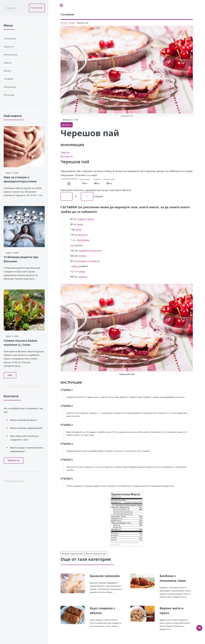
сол (72, 245)
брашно (83, 235)
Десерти (67, 125)
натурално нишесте (88, 261)
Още (10, 375)
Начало (64, 23)
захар (80, 224)
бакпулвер (83, 240)
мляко (83, 256)
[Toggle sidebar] (61, 5)
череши (83, 277)
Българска (67, 156)
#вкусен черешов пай (72, 553)
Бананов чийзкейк (105, 576)
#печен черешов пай (96, 553)
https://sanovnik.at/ (15, 481)
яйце (79, 229)
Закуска (65, 152)
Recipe (72, 23)
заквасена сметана (90, 250)
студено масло (85, 219)
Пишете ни (14, 460)
